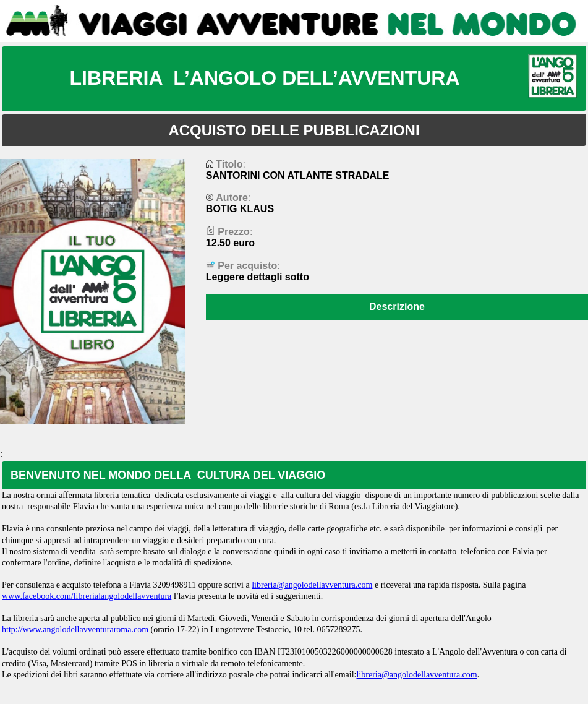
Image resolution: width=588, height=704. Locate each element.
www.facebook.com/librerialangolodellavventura (87, 596)
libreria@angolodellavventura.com (312, 585)
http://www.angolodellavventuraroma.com (75, 629)
